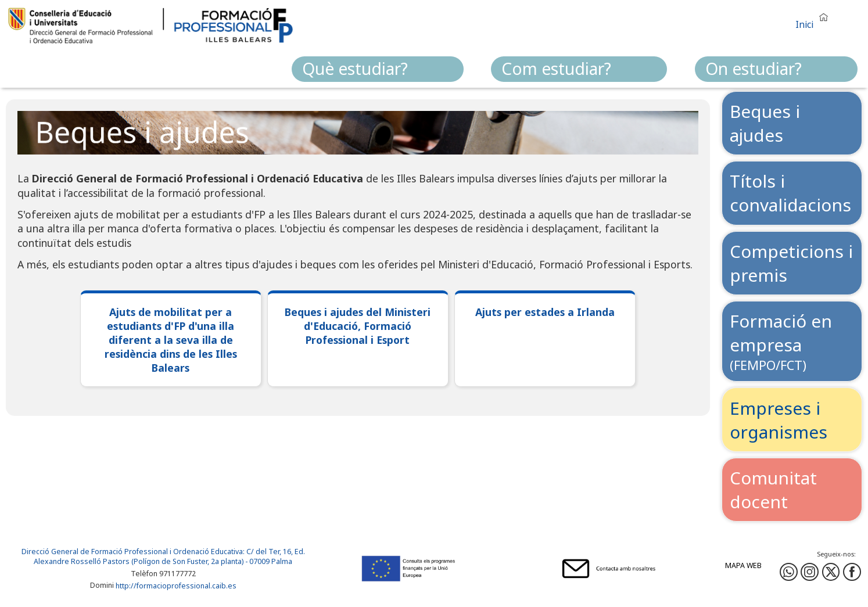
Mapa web (743, 565)
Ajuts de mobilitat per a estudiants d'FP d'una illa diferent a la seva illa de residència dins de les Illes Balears (171, 340)
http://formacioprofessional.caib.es (176, 586)
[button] (815, 19)
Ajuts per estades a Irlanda (545, 312)
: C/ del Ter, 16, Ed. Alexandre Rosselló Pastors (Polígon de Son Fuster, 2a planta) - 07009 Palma (169, 556)
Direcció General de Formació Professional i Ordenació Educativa (132, 552)
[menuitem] (378, 69)
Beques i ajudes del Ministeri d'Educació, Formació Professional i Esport (358, 326)
